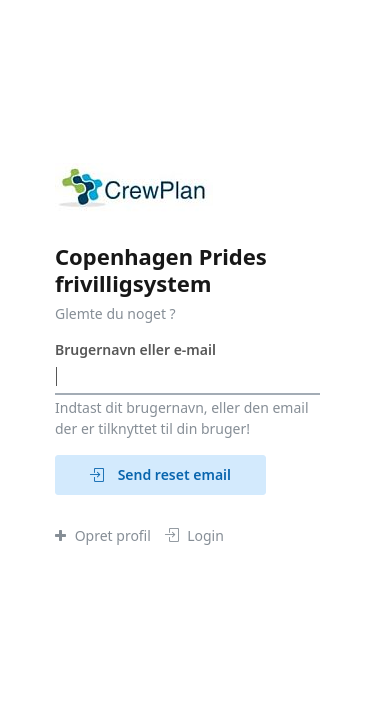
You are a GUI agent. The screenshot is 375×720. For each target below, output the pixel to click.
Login (194, 535)
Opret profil (103, 535)
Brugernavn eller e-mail (135, 349)
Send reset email (160, 474)
